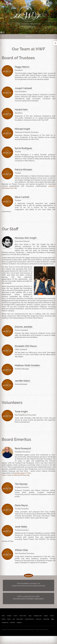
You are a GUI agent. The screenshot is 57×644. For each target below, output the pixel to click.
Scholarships (46, 619)
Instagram (19, 623)
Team (53, 619)
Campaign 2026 (38, 616)
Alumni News (23, 616)
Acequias (9, 616)
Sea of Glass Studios (44, 630)
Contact (52, 616)
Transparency (5, 623)
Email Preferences (30, 619)
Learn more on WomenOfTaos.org (15, 475)
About (3, 616)
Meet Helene (20, 619)
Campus (46, 616)
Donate (4, 619)
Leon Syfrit (9, 249)
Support (28, 576)
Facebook (13, 623)
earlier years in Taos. (23, 473)
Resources (39, 619)
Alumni (15, 616)
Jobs (14, 619)
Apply (30, 616)
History (9, 619)
